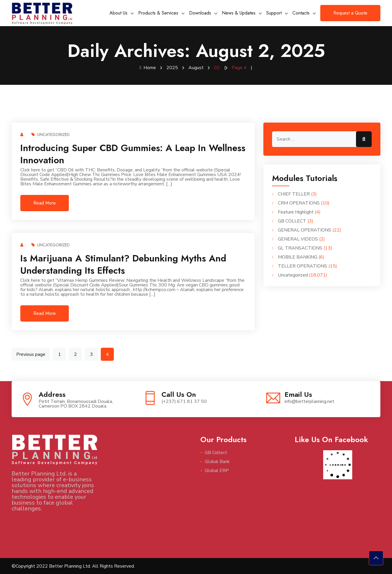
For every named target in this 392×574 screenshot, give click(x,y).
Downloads (200, 13)
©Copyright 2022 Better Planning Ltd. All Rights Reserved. (73, 566)
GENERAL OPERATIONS (305, 230)
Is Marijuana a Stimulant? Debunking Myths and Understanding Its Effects (123, 264)
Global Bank (217, 461)
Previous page (31, 354)
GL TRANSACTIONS (300, 248)
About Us (118, 13)
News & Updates (239, 13)
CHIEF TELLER (294, 194)
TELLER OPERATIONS (303, 266)
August (196, 68)
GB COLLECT (292, 221)
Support (274, 13)
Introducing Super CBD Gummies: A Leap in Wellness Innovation (133, 154)
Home (148, 68)
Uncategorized (51, 134)
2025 (172, 68)
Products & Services (158, 13)
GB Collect (216, 452)
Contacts (301, 13)
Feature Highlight (296, 212)
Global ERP (217, 470)
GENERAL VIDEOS (298, 239)
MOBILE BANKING (298, 257)
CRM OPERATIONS (299, 203)
